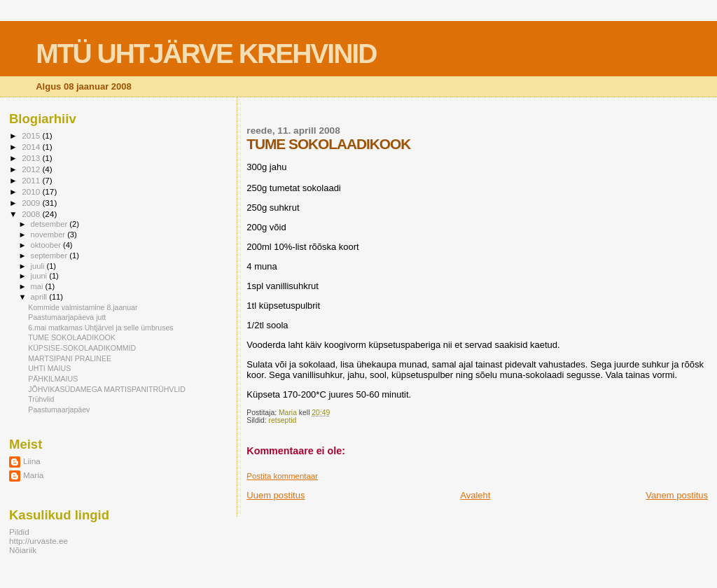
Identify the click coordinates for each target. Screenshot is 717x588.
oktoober (47, 245)
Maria (33, 475)
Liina (32, 461)
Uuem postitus (276, 495)
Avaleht (475, 495)
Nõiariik (23, 550)
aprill (40, 297)
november (49, 234)
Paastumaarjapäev (59, 409)
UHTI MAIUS (49, 368)
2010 (32, 191)
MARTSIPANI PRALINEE (70, 358)
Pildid (19, 532)
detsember (50, 224)
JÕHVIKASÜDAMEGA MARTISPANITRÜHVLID (107, 389)
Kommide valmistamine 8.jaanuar (83, 307)
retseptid (283, 420)
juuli (39, 266)
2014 (32, 147)
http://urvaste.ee (39, 541)
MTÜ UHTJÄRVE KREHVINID (206, 54)
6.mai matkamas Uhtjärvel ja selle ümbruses (101, 328)
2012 (32, 169)
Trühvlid (41, 399)
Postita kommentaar (282, 476)
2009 (32, 203)
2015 (32, 135)
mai (38, 286)
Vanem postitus (677, 495)
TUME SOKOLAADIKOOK (72, 337)
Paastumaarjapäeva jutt (67, 317)
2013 (32, 158)
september (50, 255)
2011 (32, 180)
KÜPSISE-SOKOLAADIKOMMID (82, 348)
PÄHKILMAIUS (53, 379)
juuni (40, 276)
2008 (32, 214)
